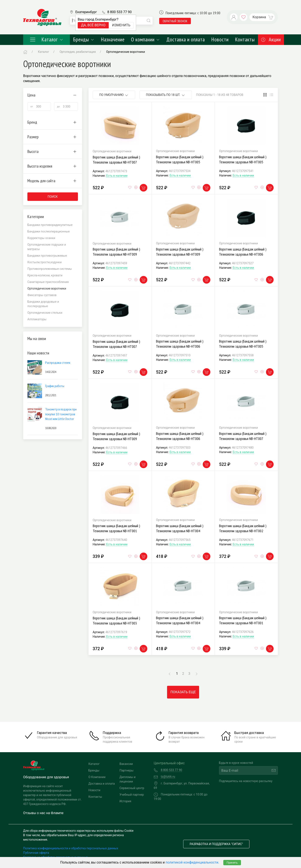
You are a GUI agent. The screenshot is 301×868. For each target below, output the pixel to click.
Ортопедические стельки (45, 313)
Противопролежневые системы (50, 269)
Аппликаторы (37, 319)
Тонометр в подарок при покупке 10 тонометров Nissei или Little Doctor (61, 414)
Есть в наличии (117, 176)
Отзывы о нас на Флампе (43, 813)
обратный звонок (175, 21)
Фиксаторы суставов (42, 295)
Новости (220, 39)
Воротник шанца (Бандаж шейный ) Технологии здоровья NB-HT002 (243, 528)
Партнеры (127, 770)
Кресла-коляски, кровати (45, 275)
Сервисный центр (132, 788)
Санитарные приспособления (48, 282)
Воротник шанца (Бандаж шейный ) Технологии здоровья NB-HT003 (116, 621)
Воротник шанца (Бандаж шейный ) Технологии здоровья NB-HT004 (180, 528)
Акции (271, 39)
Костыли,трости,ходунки (44, 262)
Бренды (84, 39)
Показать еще (183, 692)
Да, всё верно (93, 25)
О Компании (97, 777)
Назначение (113, 39)
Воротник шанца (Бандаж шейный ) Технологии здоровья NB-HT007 (116, 160)
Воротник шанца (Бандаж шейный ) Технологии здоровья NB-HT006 (243, 252)
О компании (146, 39)
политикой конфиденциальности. (192, 862)
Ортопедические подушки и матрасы (47, 247)
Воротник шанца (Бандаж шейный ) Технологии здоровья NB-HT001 (116, 528)
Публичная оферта (36, 853)
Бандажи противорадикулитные (50, 225)
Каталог (46, 39)
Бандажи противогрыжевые (47, 256)
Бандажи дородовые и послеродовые (43, 304)
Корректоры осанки (41, 238)
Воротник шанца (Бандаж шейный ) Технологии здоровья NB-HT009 (116, 252)
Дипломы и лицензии (128, 779)
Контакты (245, 39)
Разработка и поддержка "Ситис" (216, 844)
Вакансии (126, 764)
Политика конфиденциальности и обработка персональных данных (71, 848)
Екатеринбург (86, 12)
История (125, 801)
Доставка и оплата (186, 39)
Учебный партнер (132, 795)
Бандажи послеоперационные (49, 231)
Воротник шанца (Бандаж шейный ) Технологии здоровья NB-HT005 (180, 159)
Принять (232, 863)
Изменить (121, 25)
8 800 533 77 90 (119, 12)
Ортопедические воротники (126, 52)
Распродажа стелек (58, 363)
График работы (55, 386)
